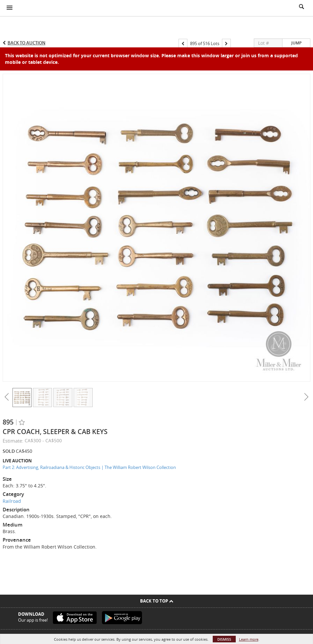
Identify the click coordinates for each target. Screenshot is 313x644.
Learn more (249, 639)
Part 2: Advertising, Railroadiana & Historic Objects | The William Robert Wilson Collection (89, 467)
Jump (296, 43)
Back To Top (157, 601)
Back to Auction (26, 43)
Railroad (12, 501)
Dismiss (224, 639)
